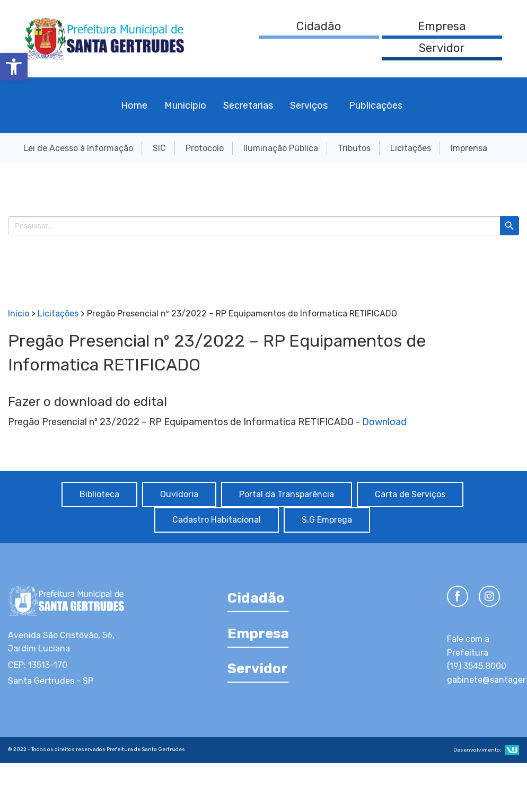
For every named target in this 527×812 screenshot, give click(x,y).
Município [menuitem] (185, 105)
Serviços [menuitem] (309, 105)
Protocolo (205, 148)
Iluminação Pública (281, 148)
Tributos (354, 148)
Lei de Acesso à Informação (78, 148)
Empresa (442, 26)
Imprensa (469, 148)
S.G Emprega (327, 520)
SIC (159, 148)
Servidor (442, 48)
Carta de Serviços (410, 494)
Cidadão (319, 26)
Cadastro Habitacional (217, 520)
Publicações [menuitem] (376, 105)
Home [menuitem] (134, 105)
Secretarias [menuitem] (248, 105)
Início (19, 314)
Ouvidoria (179, 494)
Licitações (411, 148)
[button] (14, 67)
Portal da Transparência (287, 494)
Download (384, 422)
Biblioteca (99, 494)
